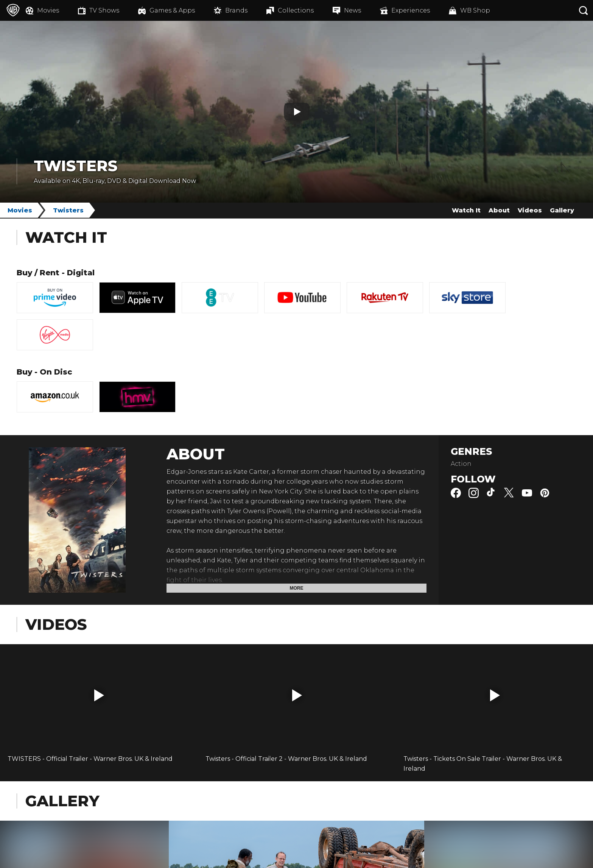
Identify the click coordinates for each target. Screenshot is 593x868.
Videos (530, 210)
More (297, 588)
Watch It (466, 210)
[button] (99, 695)
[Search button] (584, 10)
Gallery (562, 210)
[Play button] (297, 112)
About (499, 210)
